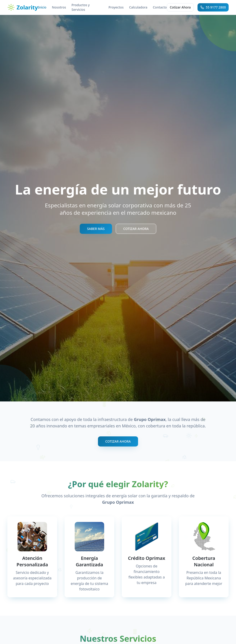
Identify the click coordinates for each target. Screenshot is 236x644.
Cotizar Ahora (180, 7)
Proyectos (116, 7)
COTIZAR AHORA (136, 229)
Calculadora (138, 7)
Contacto (160, 7)
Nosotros (59, 7)
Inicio (42, 7)
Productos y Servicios (81, 7)
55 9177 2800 (213, 7)
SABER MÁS (96, 229)
